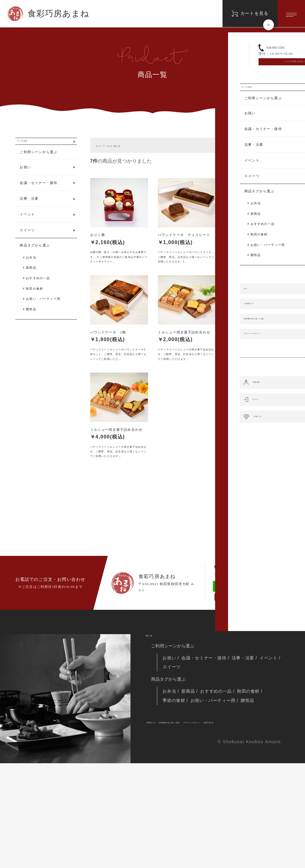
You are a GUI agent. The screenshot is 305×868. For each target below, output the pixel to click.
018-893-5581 (240, 636)
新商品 (31, 277)
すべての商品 (31, 146)
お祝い (25, 176)
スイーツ (27, 239)
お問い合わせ (158, 825)
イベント (27, 223)
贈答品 (31, 318)
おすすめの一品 (38, 287)
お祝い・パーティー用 (43, 308)
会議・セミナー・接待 (38, 192)
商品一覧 (154, 719)
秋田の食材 (34, 297)
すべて (102, 145)
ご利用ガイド (158, 816)
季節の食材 (175, 793)
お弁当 (31, 266)
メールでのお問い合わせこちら (244, 673)
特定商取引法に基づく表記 (198, 816)
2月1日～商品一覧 (128, 145)
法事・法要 (29, 207)
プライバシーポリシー (246, 816)
